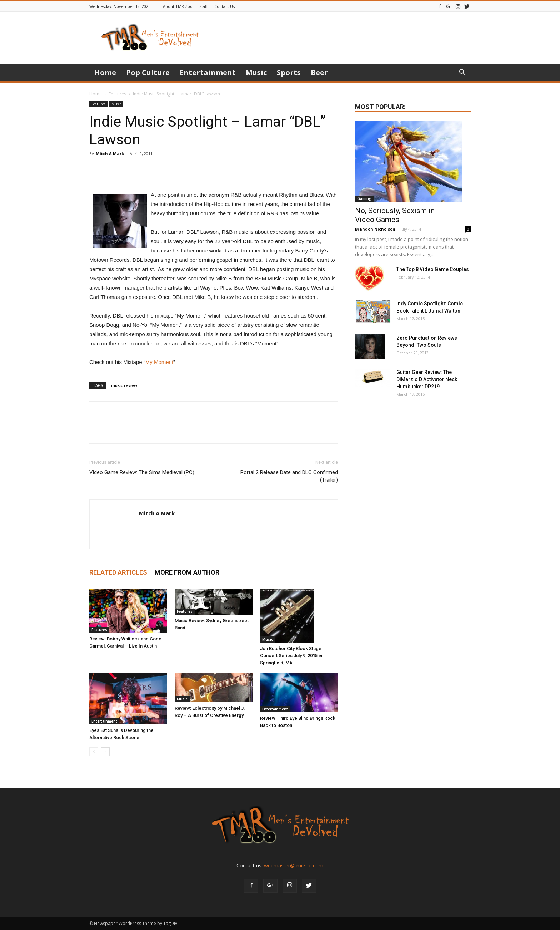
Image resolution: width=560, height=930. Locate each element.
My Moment (159, 362)
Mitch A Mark (110, 154)
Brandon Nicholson (375, 229)
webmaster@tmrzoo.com (294, 865)
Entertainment (208, 72)
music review (124, 385)
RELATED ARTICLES (118, 572)
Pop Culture (148, 72)
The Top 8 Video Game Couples (433, 269)
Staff (203, 6)
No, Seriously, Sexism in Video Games (395, 215)
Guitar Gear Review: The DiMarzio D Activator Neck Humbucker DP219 (427, 379)
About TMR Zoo (178, 6)
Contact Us (224, 6)
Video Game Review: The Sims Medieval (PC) (142, 472)
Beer (319, 72)
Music (256, 72)
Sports (289, 72)
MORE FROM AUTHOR (187, 572)
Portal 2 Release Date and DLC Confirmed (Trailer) (289, 476)
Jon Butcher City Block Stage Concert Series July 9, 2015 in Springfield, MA (291, 656)
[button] (462, 73)
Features (117, 94)
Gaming (364, 198)
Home (105, 72)
